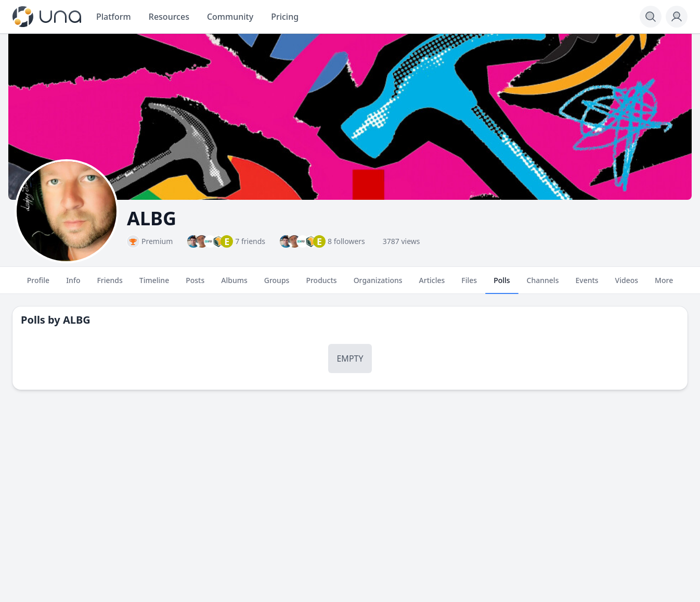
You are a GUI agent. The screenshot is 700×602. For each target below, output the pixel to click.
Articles (432, 285)
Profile (38, 285)
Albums (234, 285)
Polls (502, 285)
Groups (277, 285)
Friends (109, 285)
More (664, 285)
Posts (195, 285)
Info (73, 285)
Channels (543, 285)
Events (587, 285)
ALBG (77, 320)
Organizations (378, 285)
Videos (627, 285)
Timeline (154, 285)
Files (469, 285)
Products (321, 285)
